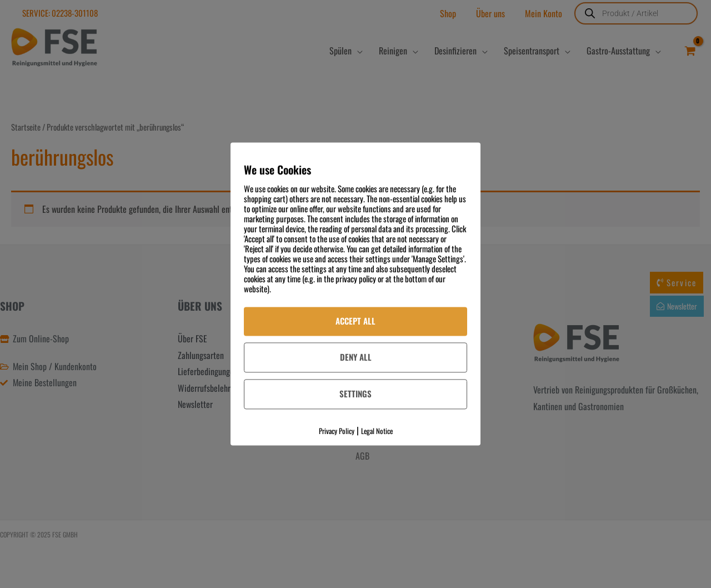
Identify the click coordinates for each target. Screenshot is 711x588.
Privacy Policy (337, 431)
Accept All (355, 321)
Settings (355, 393)
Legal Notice (377, 431)
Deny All (356, 357)
